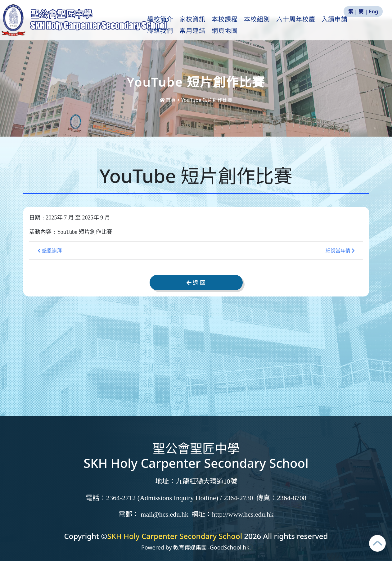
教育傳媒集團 (190, 547)
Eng (374, 11)
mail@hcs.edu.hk (164, 514)
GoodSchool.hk (230, 547)
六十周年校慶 (298, 25)
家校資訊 (195, 25)
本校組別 (259, 25)
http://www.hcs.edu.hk (243, 514)
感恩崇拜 (50, 251)
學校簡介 (162, 25)
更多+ (366, 25)
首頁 (168, 100)
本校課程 (227, 25)
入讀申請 (337, 25)
